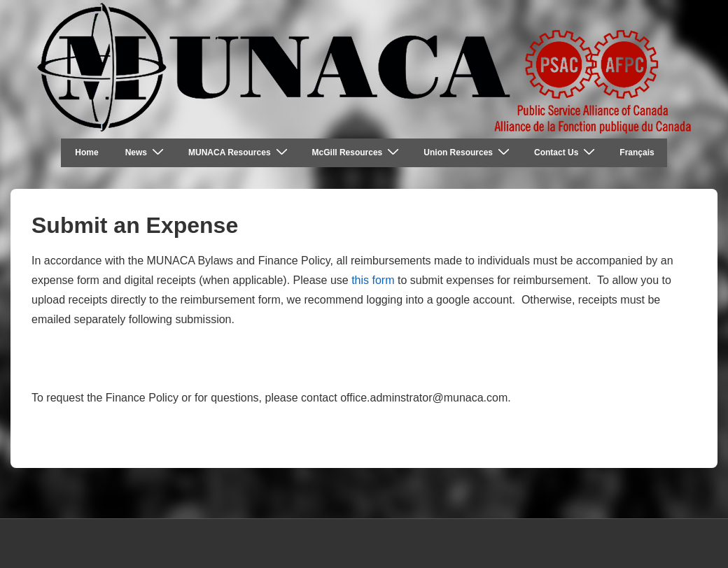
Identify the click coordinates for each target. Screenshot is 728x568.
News (146, 152)
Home (86, 152)
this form (372, 280)
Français (637, 152)
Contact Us (566, 152)
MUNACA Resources (240, 152)
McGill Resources (358, 152)
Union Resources (468, 152)
